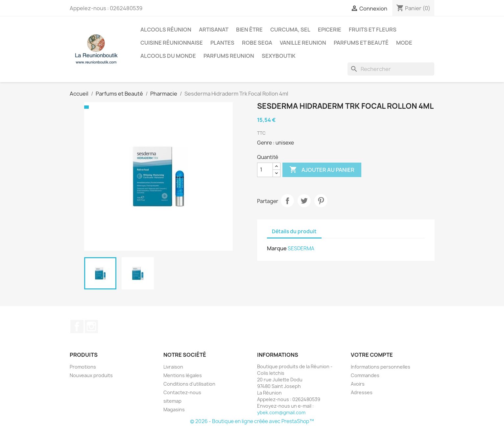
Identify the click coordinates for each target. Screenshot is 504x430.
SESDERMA (301, 249)
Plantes (222, 43)
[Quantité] (265, 170)
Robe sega (257, 43)
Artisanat (214, 30)
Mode (404, 43)
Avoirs (358, 384)
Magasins (174, 409)
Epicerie (330, 30)
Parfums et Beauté (361, 43)
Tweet (304, 201)
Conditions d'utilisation (189, 384)
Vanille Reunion (303, 43)
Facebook (77, 327)
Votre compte (372, 355)
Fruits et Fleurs (373, 30)
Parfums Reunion (229, 56)
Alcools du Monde (168, 56)
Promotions (83, 367)
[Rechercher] (391, 69)
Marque (277, 248)
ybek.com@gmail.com (281, 412)
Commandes (365, 375)
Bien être (249, 30)
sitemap (172, 401)
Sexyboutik (279, 56)
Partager (287, 201)
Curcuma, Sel (290, 30)
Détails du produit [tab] (294, 231)
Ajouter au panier (322, 170)
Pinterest (321, 201)
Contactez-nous (182, 392)
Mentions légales (183, 375)
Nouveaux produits (91, 375)
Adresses (362, 392)
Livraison (173, 367)
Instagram (91, 327)
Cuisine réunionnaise (172, 43)
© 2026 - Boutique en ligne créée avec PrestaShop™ (252, 421)
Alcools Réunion (166, 30)
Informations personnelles (381, 367)
